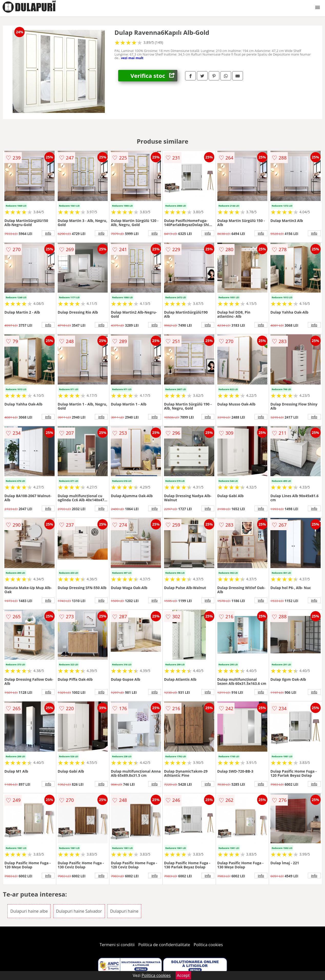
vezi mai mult (132, 58)
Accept (183, 975)
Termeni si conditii (117, 945)
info (48, 233)
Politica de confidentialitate (164, 945)
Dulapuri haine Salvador (79, 911)
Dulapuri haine (124, 911)
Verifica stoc (154, 76)
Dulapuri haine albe (29, 911)
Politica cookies (208, 945)
